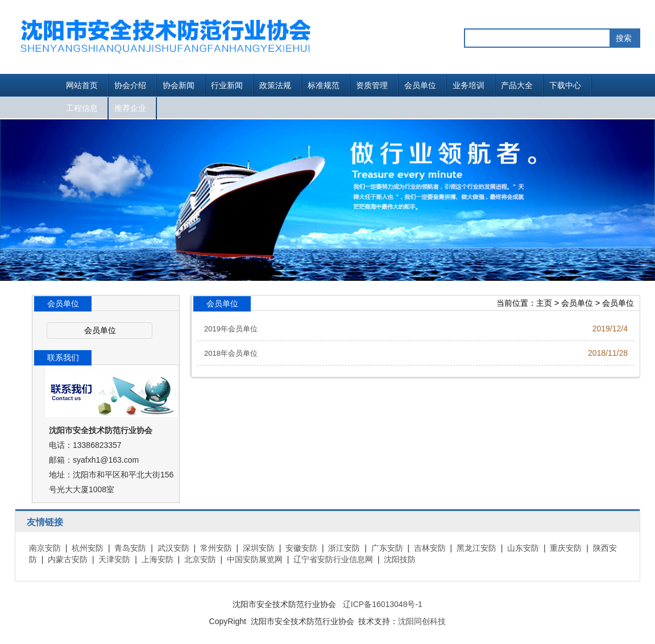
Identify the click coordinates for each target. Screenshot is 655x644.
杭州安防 (88, 548)
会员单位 (420, 85)
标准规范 (324, 85)
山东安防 (523, 548)
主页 (544, 303)
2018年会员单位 (231, 353)
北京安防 (200, 559)
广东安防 (387, 548)
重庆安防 (566, 548)
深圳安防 (259, 548)
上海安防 (157, 559)
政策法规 (275, 85)
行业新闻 (227, 85)
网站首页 (82, 85)
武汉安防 (173, 548)
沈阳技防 (400, 559)
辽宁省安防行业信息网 (333, 559)
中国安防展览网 (255, 559)
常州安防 (216, 548)
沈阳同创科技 (422, 621)
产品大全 (517, 85)
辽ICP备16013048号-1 (383, 604)
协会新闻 (179, 85)
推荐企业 (130, 108)
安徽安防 (301, 548)
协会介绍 (130, 85)
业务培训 (469, 85)
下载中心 (565, 85)
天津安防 (114, 559)
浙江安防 (344, 548)
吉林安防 (430, 548)
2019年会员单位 (231, 329)
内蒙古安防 (68, 559)
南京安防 (45, 548)
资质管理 (372, 85)
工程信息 (82, 108)
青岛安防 (130, 548)
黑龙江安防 (476, 548)
